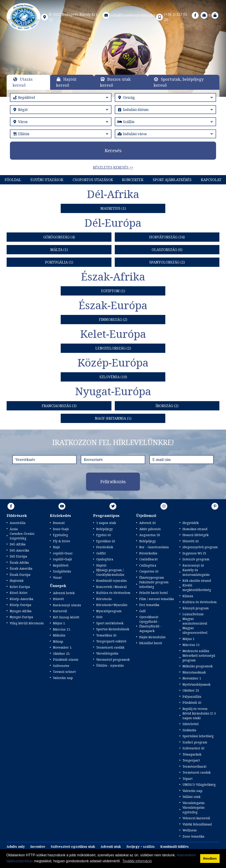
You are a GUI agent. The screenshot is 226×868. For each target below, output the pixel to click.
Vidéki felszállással (197, 824)
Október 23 (191, 690)
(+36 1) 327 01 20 (171, 17)
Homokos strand (195, 529)
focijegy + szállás (141, 846)
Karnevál (60, 611)
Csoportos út (149, 571)
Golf (142, 611)
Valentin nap (63, 678)
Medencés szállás (196, 651)
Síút (99, 617)
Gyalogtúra (105, 559)
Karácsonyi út (193, 565)
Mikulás (59, 635)
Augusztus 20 (150, 535)
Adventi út (147, 523)
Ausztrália (18, 523)
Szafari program (195, 742)
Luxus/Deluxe (193, 614)
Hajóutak (17, 581)
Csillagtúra (148, 565)
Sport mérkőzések (110, 623)
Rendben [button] (210, 859)
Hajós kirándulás (152, 637)
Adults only (16, 846)
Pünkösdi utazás (66, 659)
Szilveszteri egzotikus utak (73, 846)
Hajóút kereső (66, 82)
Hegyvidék (191, 523)
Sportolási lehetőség (198, 736)
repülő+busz (63, 553)
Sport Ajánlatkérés (172, 180)
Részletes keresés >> (113, 167)
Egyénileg (60, 535)
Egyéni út (104, 535)
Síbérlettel (191, 724)
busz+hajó (61, 529)
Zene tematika (193, 836)
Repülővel (61, 565)
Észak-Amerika (21, 568)
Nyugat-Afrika (21, 611)
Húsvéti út (191, 541)
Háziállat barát (151, 643)
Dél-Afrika (18, 544)
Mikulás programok (198, 666)
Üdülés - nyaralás (110, 665)
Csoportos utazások (93, 180)
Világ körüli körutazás (27, 623)
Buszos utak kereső (115, 82)
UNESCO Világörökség (199, 785)
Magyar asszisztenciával (195, 621)
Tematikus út (106, 635)
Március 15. (62, 629)
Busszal (59, 523)
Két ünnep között (66, 617)
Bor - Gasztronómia (154, 547)
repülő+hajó (62, 559)
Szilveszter (61, 666)
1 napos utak (106, 523)
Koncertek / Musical (111, 587)
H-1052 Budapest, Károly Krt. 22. (69, 17)
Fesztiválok (105, 547)
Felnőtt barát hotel (153, 593)
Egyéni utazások (47, 180)
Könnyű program (196, 608)
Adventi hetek (64, 593)
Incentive (38, 846)
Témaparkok (192, 754)
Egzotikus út (106, 541)
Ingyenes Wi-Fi (194, 553)
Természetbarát (194, 766)
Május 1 (188, 639)
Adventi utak (111, 846)
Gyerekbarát (149, 617)
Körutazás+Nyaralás (112, 605)
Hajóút (101, 565)
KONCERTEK (133, 180)
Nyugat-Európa (21, 617)
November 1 (192, 678)
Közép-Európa (21, 605)
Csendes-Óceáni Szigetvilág (22, 536)
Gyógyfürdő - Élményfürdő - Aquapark (150, 626)
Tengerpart (191, 760)
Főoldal (13, 180)
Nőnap (58, 641)
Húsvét (58, 599)
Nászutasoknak (194, 672)
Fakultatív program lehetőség (154, 584)
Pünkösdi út (192, 702)
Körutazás (104, 599)
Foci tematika (149, 605)
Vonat (57, 577)
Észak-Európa (20, 575)
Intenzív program (196, 559)
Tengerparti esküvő (111, 641)
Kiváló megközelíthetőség (197, 587)
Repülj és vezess (195, 709)
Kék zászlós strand (197, 581)
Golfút (101, 553)
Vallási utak (191, 797)
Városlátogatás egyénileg (194, 810)
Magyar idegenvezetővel (195, 630)
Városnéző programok (113, 659)
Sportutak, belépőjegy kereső (179, 82)
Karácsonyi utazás (67, 605)
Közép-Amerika (22, 599)
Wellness (190, 830)
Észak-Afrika (19, 562)
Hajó (56, 547)
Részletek (113, 58)
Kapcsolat (211, 180)
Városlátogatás (107, 653)
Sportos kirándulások (113, 629)
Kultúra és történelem (113, 593)
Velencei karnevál (196, 818)
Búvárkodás (148, 553)
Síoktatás (189, 730)
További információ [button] (137, 861)
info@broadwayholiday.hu (129, 15)
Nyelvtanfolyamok (196, 684)
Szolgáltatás (62, 571)
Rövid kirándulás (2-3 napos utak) (199, 716)
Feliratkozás (113, 482)
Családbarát (148, 559)
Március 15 (191, 645)
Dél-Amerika (19, 550)
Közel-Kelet (19, 593)
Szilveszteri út (193, 748)
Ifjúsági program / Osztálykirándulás (110, 572)
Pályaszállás (192, 697)
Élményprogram (152, 577)
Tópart (187, 779)
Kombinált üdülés (174, 846)
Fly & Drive (62, 541)
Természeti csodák (110, 647)
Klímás (188, 596)
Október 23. (62, 654)
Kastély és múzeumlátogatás (196, 572)
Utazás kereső (23, 82)
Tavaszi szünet (64, 672)
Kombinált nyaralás (111, 581)
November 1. (63, 647)
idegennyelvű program (200, 547)
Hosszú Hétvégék (196, 535)
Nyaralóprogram (109, 611)
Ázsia (14, 529)
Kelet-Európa (20, 587)
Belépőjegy (105, 529)
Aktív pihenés (150, 529)
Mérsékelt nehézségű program (199, 658)
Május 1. (59, 623)
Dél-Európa (18, 556)
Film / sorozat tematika (157, 599)
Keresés (113, 151)
